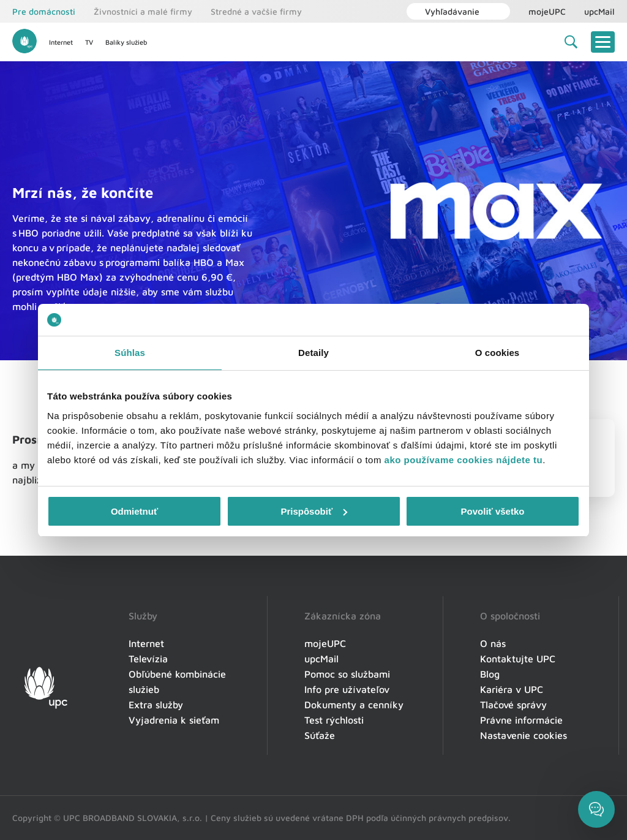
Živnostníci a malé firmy (143, 11)
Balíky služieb (126, 42)
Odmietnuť (134, 511)
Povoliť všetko (493, 511)
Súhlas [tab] (130, 353)
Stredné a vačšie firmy (256, 11)
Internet (61, 42)
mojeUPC (547, 11)
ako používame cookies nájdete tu (464, 460)
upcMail (599, 11)
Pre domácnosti (44, 11)
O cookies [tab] (497, 353)
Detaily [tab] (313, 353)
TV (89, 42)
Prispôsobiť (314, 511)
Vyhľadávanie (446, 11)
